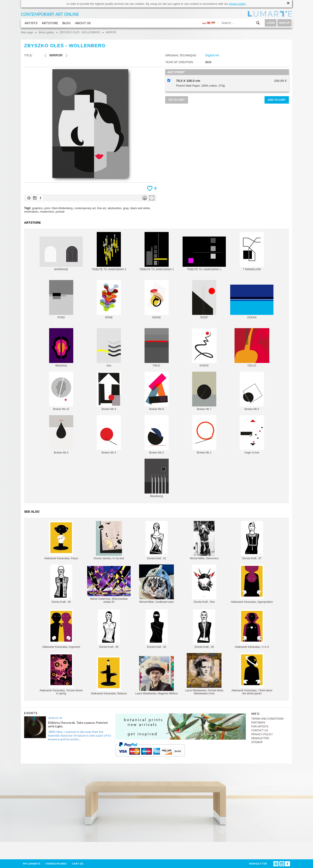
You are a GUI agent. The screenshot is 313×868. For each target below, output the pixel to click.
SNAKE (157, 300)
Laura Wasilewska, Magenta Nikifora (156, 676)
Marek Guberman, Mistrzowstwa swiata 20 (109, 585)
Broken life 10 (61, 391)
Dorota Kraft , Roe (204, 584)
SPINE (109, 300)
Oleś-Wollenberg (62, 208)
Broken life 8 (157, 391)
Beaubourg (157, 478)
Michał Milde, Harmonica (204, 540)
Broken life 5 (61, 435)
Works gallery (46, 32)
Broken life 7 (204, 391)
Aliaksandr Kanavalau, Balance (109, 676)
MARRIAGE (61, 254)
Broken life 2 (157, 435)
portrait (60, 212)
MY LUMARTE (32, 864)
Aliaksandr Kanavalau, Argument (61, 629)
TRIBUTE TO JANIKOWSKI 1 (204, 254)
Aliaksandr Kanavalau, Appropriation (252, 584)
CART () (77, 864)
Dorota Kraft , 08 (204, 629)
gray (126, 208)
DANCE (204, 348)
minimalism (31, 212)
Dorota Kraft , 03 (156, 629)
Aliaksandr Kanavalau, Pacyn (61, 540)
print (47, 208)
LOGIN (271, 23)
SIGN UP (284, 23)
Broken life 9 (109, 391)
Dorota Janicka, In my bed (109, 540)
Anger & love (252, 435)
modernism (47, 212)
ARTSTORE (50, 23)
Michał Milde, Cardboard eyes (156, 584)
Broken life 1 (204, 435)
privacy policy (237, 4)
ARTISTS (31, 23)
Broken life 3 (109, 435)
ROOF (204, 300)
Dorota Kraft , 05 (109, 629)
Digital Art (212, 55)
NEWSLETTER (260, 738)
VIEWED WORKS (56, 864)
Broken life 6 (252, 391)
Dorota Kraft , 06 (61, 584)
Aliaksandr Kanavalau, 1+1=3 (252, 629)
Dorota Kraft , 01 (156, 540)
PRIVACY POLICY (262, 734)
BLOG (67, 23)
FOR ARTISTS (260, 727)
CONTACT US (260, 730)
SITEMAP (257, 742)
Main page (27, 32)
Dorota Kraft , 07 (252, 540)
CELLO (252, 348)
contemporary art (85, 208)
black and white (140, 208)
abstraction (115, 208)
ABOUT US (83, 23)
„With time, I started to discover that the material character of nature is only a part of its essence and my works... (80, 735)
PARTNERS (258, 723)
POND (61, 300)
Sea (109, 348)
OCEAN (252, 302)
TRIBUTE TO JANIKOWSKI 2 (156, 251)
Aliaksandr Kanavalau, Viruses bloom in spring (61, 674)
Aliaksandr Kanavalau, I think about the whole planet (252, 674)
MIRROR (111, 32)
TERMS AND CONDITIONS (267, 719)
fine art (102, 208)
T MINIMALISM (252, 251)
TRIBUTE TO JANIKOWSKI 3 (109, 251)
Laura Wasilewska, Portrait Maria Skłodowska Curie (204, 674)
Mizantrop (61, 348)
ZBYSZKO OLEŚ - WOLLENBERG (80, 32)
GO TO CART (177, 100)
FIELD (157, 348)
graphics (37, 208)
